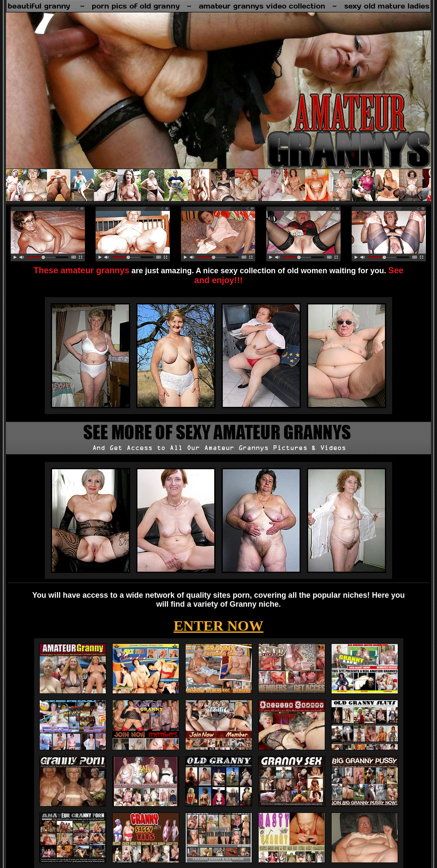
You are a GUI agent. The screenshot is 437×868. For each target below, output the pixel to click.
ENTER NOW (219, 626)
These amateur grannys (82, 270)
